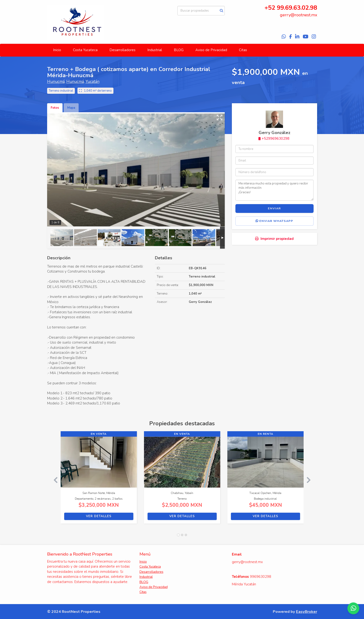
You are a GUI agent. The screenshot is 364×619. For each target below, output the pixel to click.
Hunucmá (56, 82)
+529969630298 (276, 139)
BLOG (179, 50)
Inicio (57, 50)
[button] (54, 480)
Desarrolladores (122, 50)
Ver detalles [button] (99, 516)
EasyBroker (307, 612)
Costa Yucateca (85, 50)
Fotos (55, 108)
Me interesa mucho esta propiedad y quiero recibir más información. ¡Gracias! (274, 190)
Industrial (155, 50)
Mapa (71, 108)
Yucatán (92, 82)
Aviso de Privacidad (211, 50)
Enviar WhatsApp (274, 221)
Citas (243, 50)
